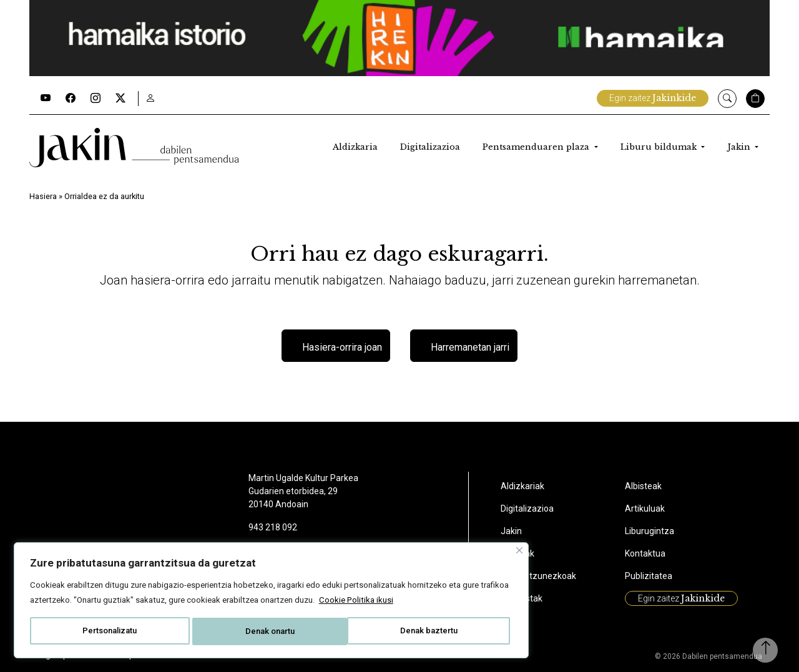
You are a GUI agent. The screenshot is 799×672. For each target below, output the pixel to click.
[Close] (290, 509)
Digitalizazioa (412, 153)
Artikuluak (602, 515)
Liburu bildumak (641, 153)
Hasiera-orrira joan (342, 362)
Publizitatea (606, 583)
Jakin (722, 153)
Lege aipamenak (85, 653)
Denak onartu (247, 620)
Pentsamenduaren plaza (519, 153)
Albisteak (601, 493)
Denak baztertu (165, 620)
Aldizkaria (337, 153)
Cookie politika (147, 653)
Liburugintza (607, 538)
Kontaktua (603, 560)
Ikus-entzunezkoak (494, 583)
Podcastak (477, 605)
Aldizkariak (478, 493)
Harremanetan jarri (470, 362)
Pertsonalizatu (81, 620)
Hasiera (61, 205)
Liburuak (473, 560)
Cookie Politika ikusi (223, 589)
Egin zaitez (630, 97)
